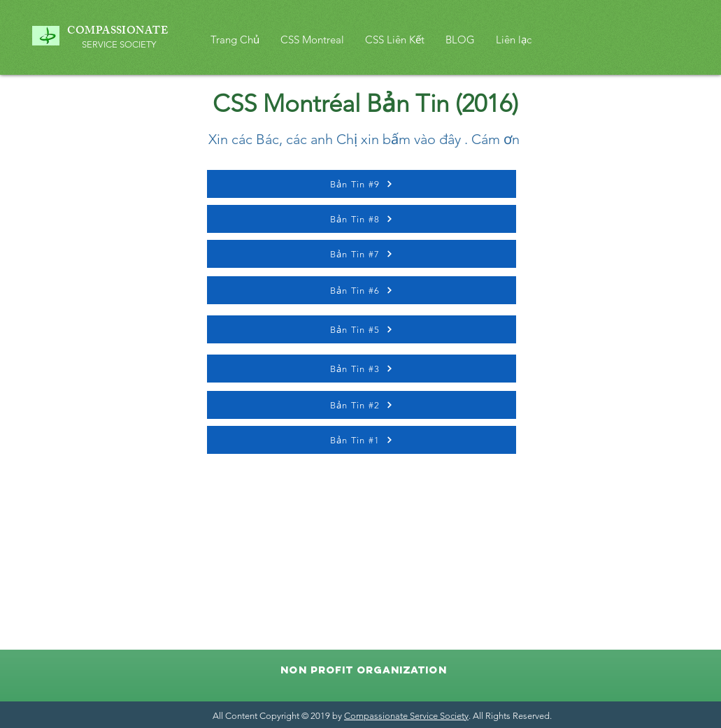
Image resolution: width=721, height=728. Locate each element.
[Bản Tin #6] (362, 290)
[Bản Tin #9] (362, 184)
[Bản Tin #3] (362, 369)
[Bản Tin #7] (362, 254)
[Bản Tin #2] (362, 405)
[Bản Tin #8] (362, 219)
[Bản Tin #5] (362, 329)
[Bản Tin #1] (362, 440)
